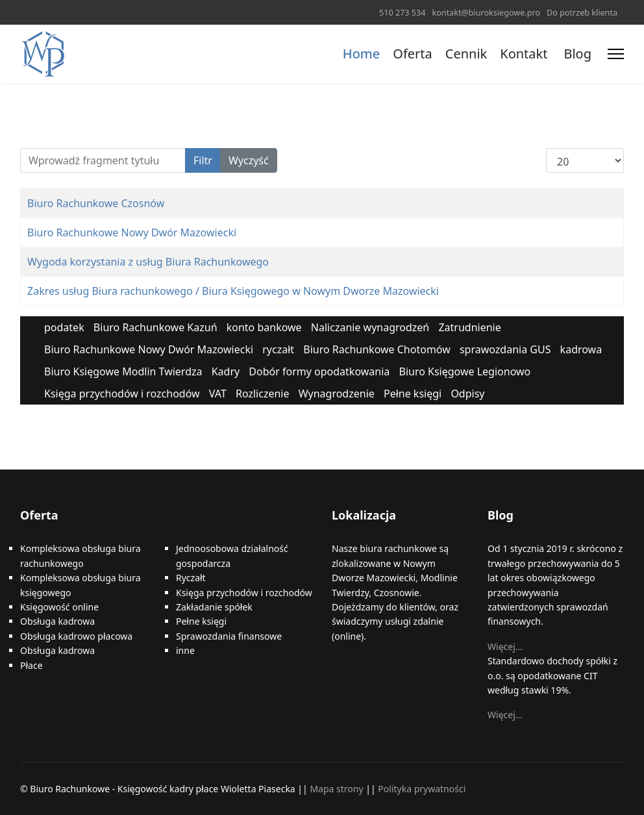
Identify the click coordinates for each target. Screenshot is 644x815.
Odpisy (467, 394)
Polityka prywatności (422, 789)
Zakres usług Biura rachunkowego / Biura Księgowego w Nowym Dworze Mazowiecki (233, 291)
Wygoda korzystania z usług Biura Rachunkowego (148, 262)
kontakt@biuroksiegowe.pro (486, 13)
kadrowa (581, 349)
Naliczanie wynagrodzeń (370, 327)
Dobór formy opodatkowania (319, 371)
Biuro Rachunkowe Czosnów (96, 203)
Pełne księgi (413, 394)
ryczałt (278, 349)
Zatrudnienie (469, 327)
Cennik (466, 54)
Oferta (412, 54)
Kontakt (524, 54)
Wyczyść (249, 160)
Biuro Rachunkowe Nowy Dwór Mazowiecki (132, 232)
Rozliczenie (263, 394)
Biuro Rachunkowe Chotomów (377, 349)
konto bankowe (264, 327)
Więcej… (505, 646)
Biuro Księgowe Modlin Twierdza (123, 371)
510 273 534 (402, 13)
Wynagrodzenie (337, 394)
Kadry (226, 371)
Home (362, 54)
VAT (218, 394)
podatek (64, 327)
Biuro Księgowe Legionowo (464, 371)
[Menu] (616, 54)
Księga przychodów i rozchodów (122, 394)
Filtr (203, 160)
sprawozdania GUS (505, 349)
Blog (577, 54)
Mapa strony (336, 789)
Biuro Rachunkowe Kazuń (155, 327)
